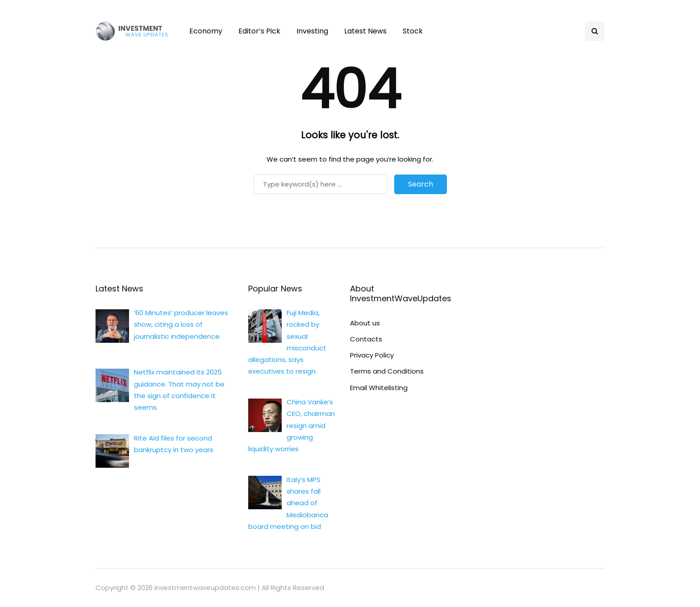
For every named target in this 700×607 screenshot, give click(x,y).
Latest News (365, 31)
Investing (312, 31)
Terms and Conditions (387, 371)
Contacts (366, 339)
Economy (206, 31)
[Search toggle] (595, 31)
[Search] (321, 184)
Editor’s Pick (259, 31)
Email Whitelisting (379, 388)
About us (365, 323)
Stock (413, 31)
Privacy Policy (372, 355)
